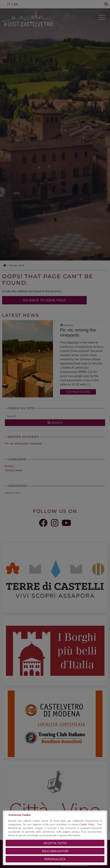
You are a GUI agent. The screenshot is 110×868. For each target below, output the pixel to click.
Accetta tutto (55, 843)
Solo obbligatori (55, 851)
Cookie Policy (87, 824)
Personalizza (55, 859)
